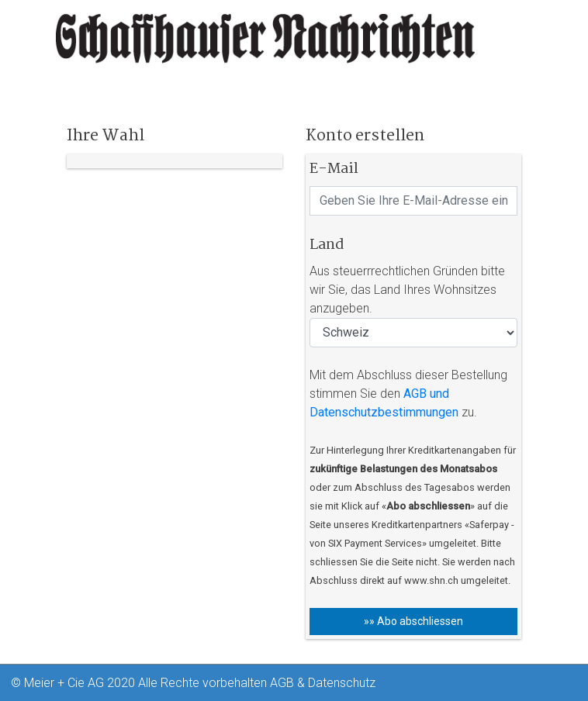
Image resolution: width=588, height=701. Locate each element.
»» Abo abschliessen (413, 621)
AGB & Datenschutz (323, 683)
